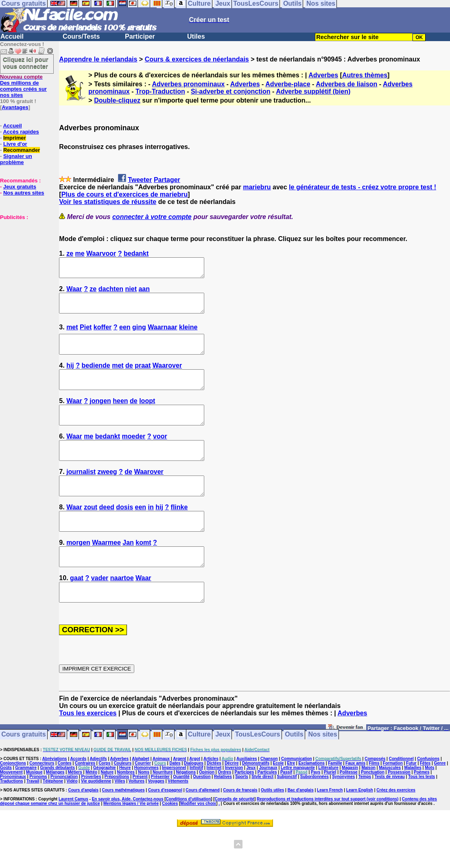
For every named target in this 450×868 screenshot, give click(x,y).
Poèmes (422, 809)
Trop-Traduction (160, 91)
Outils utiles (272, 827)
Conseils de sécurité (235, 836)
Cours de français (240, 827)
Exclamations (311, 800)
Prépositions (117, 813)
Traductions (12, 818)
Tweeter (140, 180)
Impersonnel (174, 804)
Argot (195, 795)
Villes (120, 818)
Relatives (223, 813)
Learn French (330, 827)
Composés (375, 795)
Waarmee (106, 572)
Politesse (349, 809)
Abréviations (55, 795)
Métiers (75, 809)
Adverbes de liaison (346, 84)
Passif (286, 809)
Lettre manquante (298, 804)
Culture (199, 771)
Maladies (413, 804)
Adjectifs (98, 795)
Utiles (196, 36)
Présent (140, 813)
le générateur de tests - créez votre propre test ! (363, 187)
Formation (393, 800)
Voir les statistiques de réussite (108, 202)
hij (70, 376)
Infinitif (196, 804)
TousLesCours (258, 771)
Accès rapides (21, 132)
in (151, 533)
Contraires (85, 800)
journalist (81, 494)
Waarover (167, 376)
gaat (77, 611)
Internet (214, 804)
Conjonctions (13, 800)
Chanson (269, 795)
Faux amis (355, 800)
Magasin (350, 804)
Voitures (137, 818)
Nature (107, 809)
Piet (86, 334)
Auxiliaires (247, 795)
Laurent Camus (73, 836)
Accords (78, 795)
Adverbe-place (288, 84)
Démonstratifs (256, 800)
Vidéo (72, 818)
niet (131, 293)
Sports (242, 813)
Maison (368, 804)
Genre (440, 800)
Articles (211, 795)
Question (202, 813)
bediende (96, 376)
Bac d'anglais (301, 827)
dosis (125, 533)
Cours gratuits (23, 771)
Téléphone (53, 818)
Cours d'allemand (203, 827)
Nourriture (163, 809)
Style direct (262, 813)
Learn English (360, 827)
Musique (34, 809)
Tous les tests (422, 813)
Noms (144, 809)
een (125, 334)
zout (91, 533)
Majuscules (390, 804)
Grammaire (26, 804)
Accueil (12, 36)
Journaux (268, 804)
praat (143, 376)
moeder (134, 455)
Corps (104, 800)
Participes (245, 809)
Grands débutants (57, 804)
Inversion (234, 804)
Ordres (224, 809)
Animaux (161, 795)
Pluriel (330, 809)
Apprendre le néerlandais (98, 59)
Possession (399, 809)
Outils (294, 771)
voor (160, 455)
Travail (33, 818)
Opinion (207, 809)
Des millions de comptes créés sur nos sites (23, 86)
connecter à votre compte (152, 217)
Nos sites (323, 771)
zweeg (107, 494)
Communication (297, 795)
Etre (291, 800)
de (129, 376)
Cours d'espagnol (165, 827)
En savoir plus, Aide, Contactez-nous (128, 836)
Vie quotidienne (96, 818)
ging (139, 334)
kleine (188, 334)
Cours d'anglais (84, 827)
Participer (140, 36)
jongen (100, 415)
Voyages (156, 818)
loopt (147, 415)
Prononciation (64, 813)
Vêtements (178, 818)
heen (120, 415)
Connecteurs (42, 800)
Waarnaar (162, 334)
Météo (91, 809)
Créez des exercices (396, 827)
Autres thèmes (365, 75)
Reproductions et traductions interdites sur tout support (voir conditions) (328, 836)
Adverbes (323, 75)
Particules (267, 809)
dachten (111, 293)
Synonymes (343, 813)
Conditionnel (401, 795)
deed (106, 533)
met (72, 334)
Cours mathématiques (123, 827)
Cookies (170, 840)
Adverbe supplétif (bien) (313, 91)
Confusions (428, 795)
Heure (125, 804)
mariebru (257, 187)
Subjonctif (287, 813)
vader (100, 611)
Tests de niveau (390, 813)
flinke (179, 533)
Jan (128, 572)
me (80, 253)
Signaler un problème (16, 159)
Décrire (232, 800)
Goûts (6, 804)
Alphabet (141, 795)
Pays (316, 809)
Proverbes (91, 813)
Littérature (328, 804)
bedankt (136, 253)
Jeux (223, 771)
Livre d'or (15, 144)
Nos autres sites (24, 193)
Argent (179, 795)
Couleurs (123, 800)
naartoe (122, 611)
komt (143, 572)
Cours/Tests (81, 36)
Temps (365, 813)
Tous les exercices (88, 750)
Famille (335, 800)
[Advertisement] (24, 261)
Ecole (279, 800)
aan (144, 293)
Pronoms (38, 813)
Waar (74, 293)
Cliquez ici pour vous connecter (26, 63)
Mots (429, 804)
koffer (103, 334)
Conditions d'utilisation (189, 836)
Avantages (15, 107)
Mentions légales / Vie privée (131, 840)
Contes (65, 800)
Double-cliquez (117, 100)
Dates (175, 800)
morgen (78, 572)
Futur (411, 800)
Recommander (22, 150)
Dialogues (194, 800)
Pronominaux (13, 813)
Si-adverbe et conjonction (231, 91)
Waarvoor (101, 253)
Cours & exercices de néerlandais (197, 59)
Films (374, 800)
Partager (167, 180)
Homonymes (146, 804)
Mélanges (55, 809)
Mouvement (11, 809)
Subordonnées (315, 813)
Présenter (160, 813)
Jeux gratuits (20, 187)
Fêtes (425, 800)
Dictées (214, 800)
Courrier (143, 800)
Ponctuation (373, 809)
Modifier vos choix (198, 840)
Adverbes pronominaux (188, 84)
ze (70, 253)
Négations (186, 809)
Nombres (126, 809)
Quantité (181, 813)
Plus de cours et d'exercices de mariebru (125, 194)
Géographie (105, 804)
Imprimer (15, 138)
